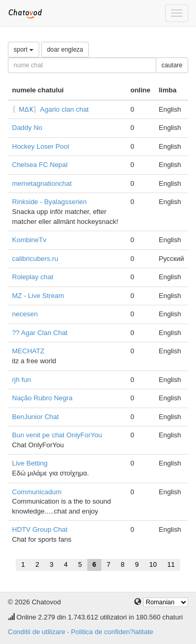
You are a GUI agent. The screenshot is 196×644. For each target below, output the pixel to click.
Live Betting (30, 463)
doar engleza (65, 50)
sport (24, 50)
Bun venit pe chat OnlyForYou (57, 435)
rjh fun (21, 380)
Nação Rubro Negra (42, 398)
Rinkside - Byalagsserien (49, 202)
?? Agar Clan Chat (40, 333)
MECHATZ (28, 351)
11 (171, 564)
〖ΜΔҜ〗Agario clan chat (50, 109)
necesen (25, 314)
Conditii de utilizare (37, 632)
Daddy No (27, 128)
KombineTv (29, 240)
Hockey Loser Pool (41, 146)
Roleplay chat (33, 277)
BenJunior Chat (36, 417)
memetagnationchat (42, 183)
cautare (172, 65)
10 (153, 564)
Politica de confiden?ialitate (112, 632)
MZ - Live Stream (38, 296)
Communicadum (37, 492)
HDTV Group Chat (40, 529)
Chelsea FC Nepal (40, 165)
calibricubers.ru (35, 259)
